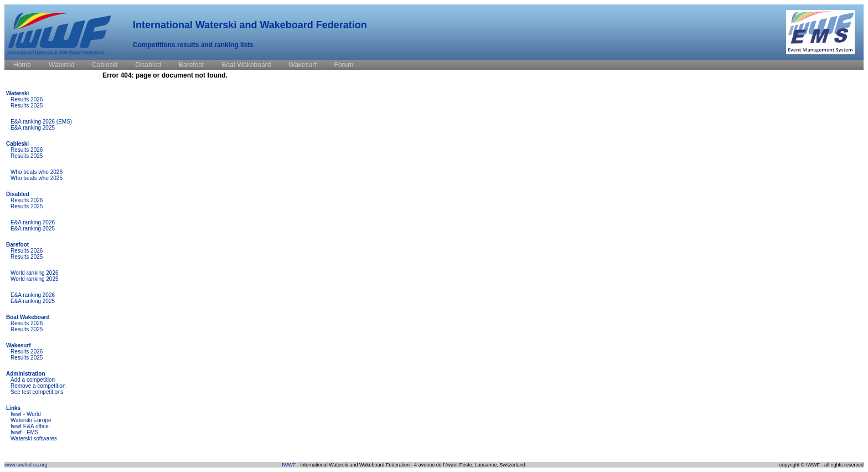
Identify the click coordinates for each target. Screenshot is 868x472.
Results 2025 (27, 106)
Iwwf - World (26, 414)
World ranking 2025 (35, 279)
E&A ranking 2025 (33, 128)
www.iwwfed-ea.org (26, 465)
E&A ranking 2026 (33, 222)
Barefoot (17, 245)
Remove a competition (38, 386)
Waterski (17, 93)
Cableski (17, 144)
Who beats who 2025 (37, 178)
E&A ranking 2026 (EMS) (41, 122)
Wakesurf (19, 345)
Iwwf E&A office (30, 426)
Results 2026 (27, 99)
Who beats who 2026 (37, 172)
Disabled (18, 194)
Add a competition (33, 380)
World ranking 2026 (35, 273)
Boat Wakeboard (28, 317)
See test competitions (37, 392)
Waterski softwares (34, 438)
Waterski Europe (31, 420)
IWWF (289, 465)
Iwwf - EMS (25, 432)
